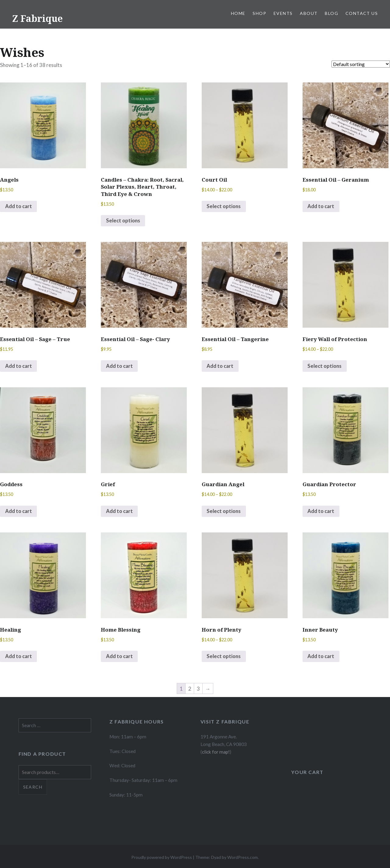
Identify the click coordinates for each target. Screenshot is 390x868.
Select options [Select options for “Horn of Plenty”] (225, 658)
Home (238, 13)
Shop (259, 13)
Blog (331, 13)
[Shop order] (361, 64)
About (309, 13)
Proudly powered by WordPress (162, 858)
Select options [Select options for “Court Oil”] (225, 207)
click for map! (216, 753)
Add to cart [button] (19, 207)
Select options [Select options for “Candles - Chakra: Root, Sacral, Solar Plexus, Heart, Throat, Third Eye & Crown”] (124, 221)
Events (283, 13)
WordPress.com (243, 858)
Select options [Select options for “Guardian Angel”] (225, 512)
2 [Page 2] (190, 690)
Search (33, 788)
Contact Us (362, 13)
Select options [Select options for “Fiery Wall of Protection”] (325, 366)
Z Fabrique (37, 18)
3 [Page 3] (198, 690)
